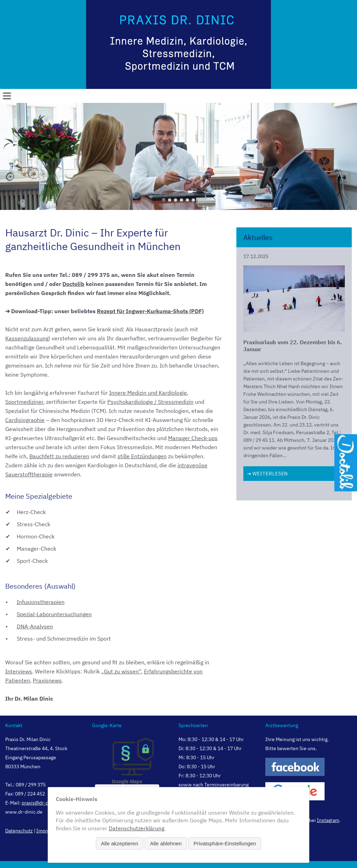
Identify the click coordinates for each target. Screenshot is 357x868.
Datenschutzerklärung (136, 828)
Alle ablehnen (166, 843)
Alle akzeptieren (120, 843)
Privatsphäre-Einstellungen (225, 843)
